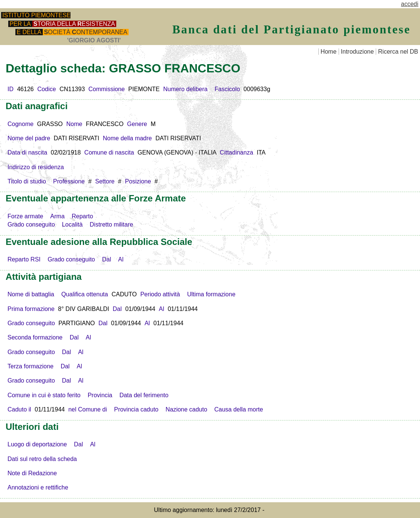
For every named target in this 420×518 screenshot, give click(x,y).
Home (329, 52)
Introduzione (357, 52)
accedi (409, 4)
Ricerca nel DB (398, 52)
